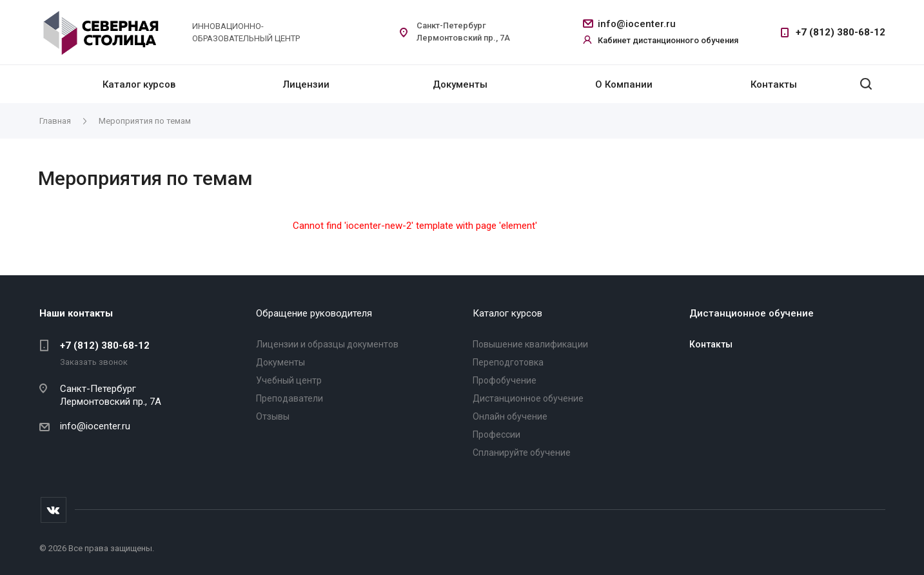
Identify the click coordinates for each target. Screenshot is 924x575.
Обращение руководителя (314, 313)
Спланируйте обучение (522, 453)
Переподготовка (508, 362)
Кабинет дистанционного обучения (668, 40)
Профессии (496, 434)
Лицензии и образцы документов (327, 344)
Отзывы (273, 416)
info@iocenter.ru (637, 24)
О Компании (624, 84)
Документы (460, 84)
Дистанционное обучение (528, 398)
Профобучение (505, 380)
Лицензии (306, 84)
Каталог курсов (139, 84)
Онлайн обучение (510, 416)
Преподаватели (290, 398)
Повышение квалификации (530, 344)
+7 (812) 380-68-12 (840, 32)
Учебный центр (289, 380)
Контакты (774, 84)
